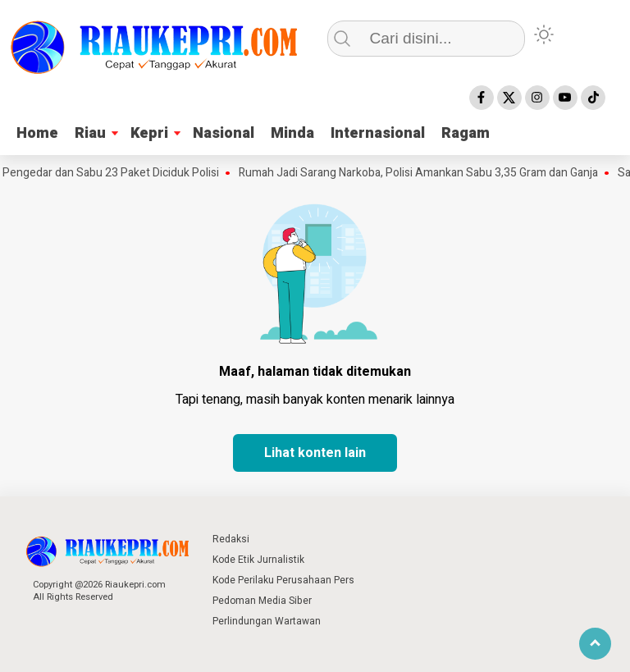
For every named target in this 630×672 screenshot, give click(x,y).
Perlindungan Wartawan (267, 621)
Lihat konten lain (315, 453)
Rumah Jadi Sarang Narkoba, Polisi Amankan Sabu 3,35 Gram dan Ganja (422, 173)
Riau (90, 133)
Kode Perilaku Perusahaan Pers (283, 580)
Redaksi (231, 539)
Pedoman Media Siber (262, 601)
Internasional (378, 133)
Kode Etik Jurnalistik (258, 560)
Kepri (149, 133)
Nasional (224, 133)
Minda (292, 133)
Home (37, 133)
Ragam (466, 133)
